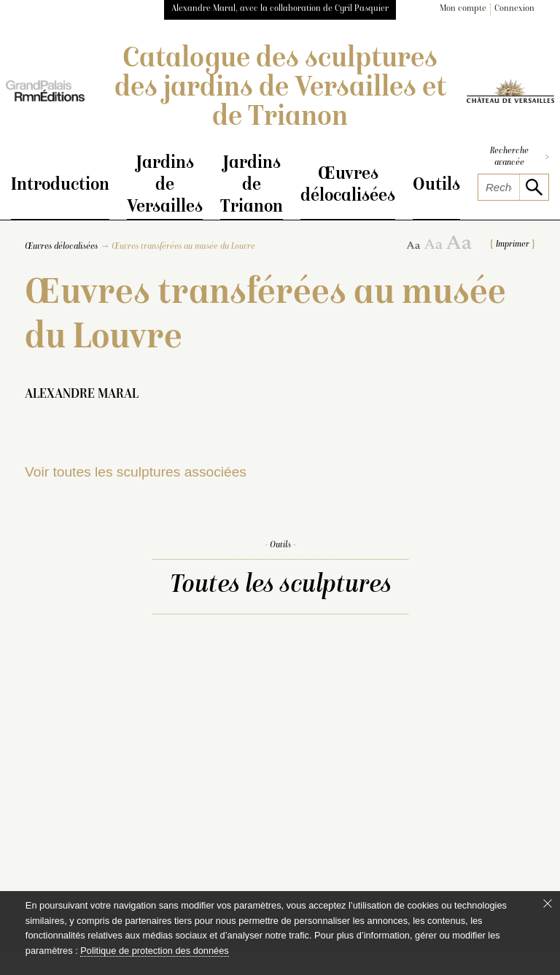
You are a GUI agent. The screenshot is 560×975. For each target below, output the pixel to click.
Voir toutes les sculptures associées (136, 473)
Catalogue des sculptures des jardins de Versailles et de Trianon (280, 89)
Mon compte (463, 9)
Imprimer (513, 246)
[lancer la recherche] (534, 187)
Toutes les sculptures (280, 587)
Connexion (514, 9)
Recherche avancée (520, 157)
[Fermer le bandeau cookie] (548, 903)
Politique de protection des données (154, 951)
